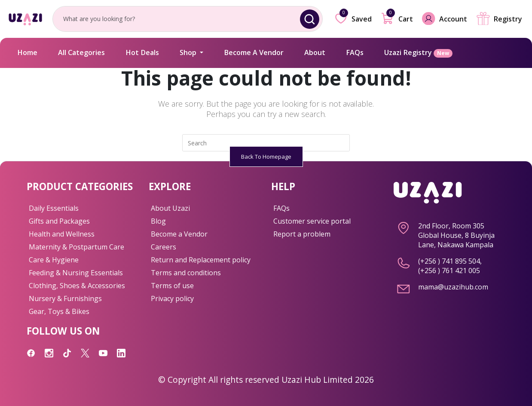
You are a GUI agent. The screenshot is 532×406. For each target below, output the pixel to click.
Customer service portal (312, 221)
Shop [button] (189, 52)
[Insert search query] (266, 143)
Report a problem (302, 234)
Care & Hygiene (54, 260)
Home (27, 52)
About (315, 52)
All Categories (81, 52)
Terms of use (172, 286)
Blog (158, 221)
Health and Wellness (62, 234)
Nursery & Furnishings (65, 298)
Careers (164, 247)
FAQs (355, 52)
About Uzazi (170, 208)
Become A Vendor (254, 52)
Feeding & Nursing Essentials (76, 273)
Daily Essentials (54, 208)
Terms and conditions (186, 273)
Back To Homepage (266, 157)
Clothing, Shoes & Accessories (77, 286)
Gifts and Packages (59, 221)
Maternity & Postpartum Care (76, 247)
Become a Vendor (179, 234)
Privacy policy (172, 298)
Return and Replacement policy (201, 260)
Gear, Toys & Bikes (59, 311)
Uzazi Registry (418, 53)
